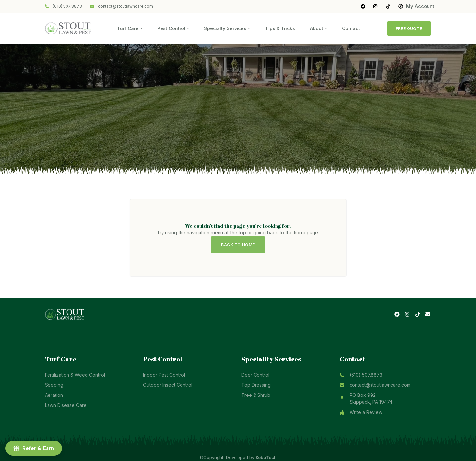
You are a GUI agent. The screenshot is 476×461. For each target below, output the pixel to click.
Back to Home (238, 245)
